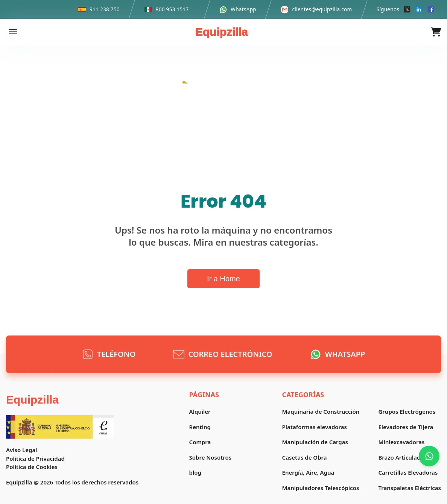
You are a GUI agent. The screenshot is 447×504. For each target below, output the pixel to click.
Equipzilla (222, 32)
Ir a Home (223, 279)
